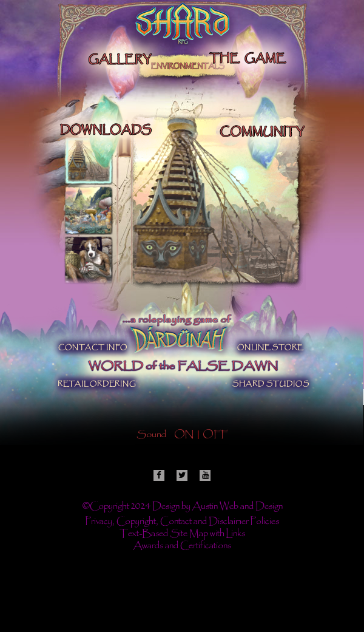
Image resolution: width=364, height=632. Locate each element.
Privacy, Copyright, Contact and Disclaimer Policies (182, 522)
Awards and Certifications (182, 546)
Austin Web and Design (238, 507)
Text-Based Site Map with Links (182, 534)
